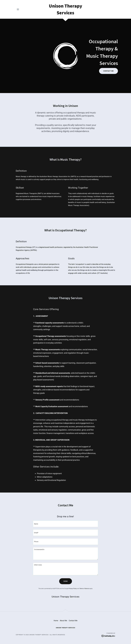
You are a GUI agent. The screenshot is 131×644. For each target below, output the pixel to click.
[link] (65, 14)
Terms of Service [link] (84, 589)
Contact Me (108, 71)
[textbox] (66, 524)
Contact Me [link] (73, 621)
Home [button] (56, 621)
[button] (18, 9)
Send (66, 581)
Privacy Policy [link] (73, 589)
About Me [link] (63, 621)
